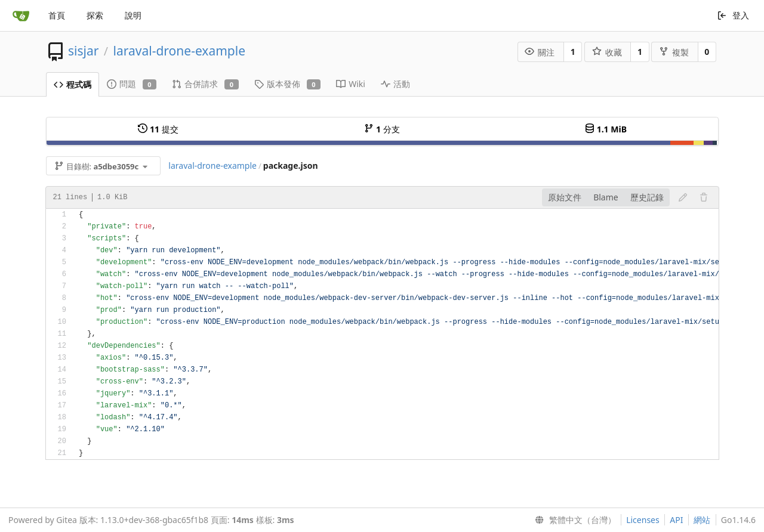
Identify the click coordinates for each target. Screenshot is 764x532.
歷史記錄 (647, 197)
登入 (733, 15)
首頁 (57, 15)
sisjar (83, 51)
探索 (95, 15)
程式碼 (73, 84)
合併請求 (205, 84)
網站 (702, 520)
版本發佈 (288, 84)
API (676, 520)
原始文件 (565, 197)
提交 (158, 129)
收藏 (607, 52)
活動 (395, 84)
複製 (674, 52)
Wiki (351, 84)
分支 (382, 129)
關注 (540, 52)
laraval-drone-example (179, 51)
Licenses (643, 520)
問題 (132, 84)
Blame (606, 197)
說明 (133, 15)
